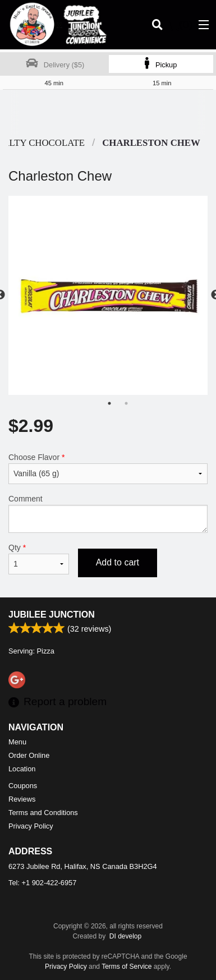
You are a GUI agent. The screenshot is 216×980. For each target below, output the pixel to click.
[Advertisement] (105, 112)
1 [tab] (109, 403)
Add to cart (118, 562)
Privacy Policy (31, 826)
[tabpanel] (108, 295)
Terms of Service (127, 967)
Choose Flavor (108, 468)
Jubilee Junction (52, 615)
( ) (180, 25)
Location (22, 769)
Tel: (42, 883)
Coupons (23, 786)
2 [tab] (126, 403)
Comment (108, 514)
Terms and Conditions (43, 813)
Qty (39, 559)
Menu (17, 742)
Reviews (22, 799)
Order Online (29, 755)
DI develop (125, 936)
